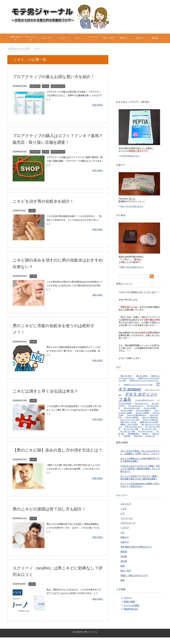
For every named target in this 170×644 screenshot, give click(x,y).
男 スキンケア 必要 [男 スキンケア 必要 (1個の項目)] (131, 429)
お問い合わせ (15, 38)
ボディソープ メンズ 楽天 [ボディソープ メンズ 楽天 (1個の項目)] (130, 420)
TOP (19, 48)
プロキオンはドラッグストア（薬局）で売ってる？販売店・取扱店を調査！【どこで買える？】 (140, 469)
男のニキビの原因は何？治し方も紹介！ (53, 515)
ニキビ (46, 86)
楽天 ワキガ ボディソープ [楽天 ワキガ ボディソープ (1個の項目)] (133, 427)
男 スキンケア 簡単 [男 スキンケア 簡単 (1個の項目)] (128, 431)
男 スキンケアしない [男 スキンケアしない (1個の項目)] (146, 431)
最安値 (155, 38)
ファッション (93, 38)
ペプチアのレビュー (130, 156)
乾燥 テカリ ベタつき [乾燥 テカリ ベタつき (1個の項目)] (128, 422)
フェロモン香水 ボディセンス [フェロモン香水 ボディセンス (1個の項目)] (144, 400)
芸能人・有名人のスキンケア (134, 576)
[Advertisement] (139, 76)
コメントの (131, 605)
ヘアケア (62, 38)
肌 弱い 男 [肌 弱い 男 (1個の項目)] (150, 436)
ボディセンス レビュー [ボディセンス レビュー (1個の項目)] (136, 406)
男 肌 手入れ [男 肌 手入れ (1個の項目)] (138, 436)
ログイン (128, 598)
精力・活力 (108, 38)
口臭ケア (139, 38)
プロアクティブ (58, 86)
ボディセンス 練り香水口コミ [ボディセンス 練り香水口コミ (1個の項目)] (136, 415)
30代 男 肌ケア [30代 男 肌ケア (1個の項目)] (126, 376)
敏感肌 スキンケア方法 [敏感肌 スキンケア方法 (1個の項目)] (129, 424)
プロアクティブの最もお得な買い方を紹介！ (58, 77)
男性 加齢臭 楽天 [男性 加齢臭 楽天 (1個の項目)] (133, 434)
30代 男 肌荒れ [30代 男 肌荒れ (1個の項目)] (142, 376)
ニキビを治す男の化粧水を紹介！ (46, 201)
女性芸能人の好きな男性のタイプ (136, 547)
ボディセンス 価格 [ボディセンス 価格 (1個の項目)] (150, 408)
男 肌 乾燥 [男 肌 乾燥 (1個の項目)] (127, 436)
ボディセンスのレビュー (132, 267)
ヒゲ (123, 513)
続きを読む (98, 105)
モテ (77, 38)
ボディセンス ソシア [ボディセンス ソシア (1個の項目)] (141, 403)
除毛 (123, 580)
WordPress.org (131, 609)
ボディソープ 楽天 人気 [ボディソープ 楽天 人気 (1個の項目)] (150, 420)
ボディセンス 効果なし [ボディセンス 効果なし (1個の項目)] (143, 410)
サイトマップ (31, 38)
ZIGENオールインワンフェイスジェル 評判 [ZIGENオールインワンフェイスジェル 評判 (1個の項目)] (138, 385)
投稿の (129, 602)
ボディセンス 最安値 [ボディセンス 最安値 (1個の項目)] (142, 413)
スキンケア (46, 38)
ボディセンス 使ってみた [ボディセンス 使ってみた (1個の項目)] (132, 408)
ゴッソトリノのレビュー (132, 206)
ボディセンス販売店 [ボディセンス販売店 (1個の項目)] (132, 417)
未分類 (124, 556)
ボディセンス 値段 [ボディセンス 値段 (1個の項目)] (126, 410)
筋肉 (123, 566)
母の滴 (124, 561)
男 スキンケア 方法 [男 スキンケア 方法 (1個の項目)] (149, 429)
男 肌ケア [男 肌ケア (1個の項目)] (146, 434)
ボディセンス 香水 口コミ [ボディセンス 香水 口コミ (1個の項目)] (150, 417)
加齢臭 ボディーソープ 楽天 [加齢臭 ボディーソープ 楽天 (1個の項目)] (149, 422)
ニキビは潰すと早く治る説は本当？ (48, 391)
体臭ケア (124, 38)
